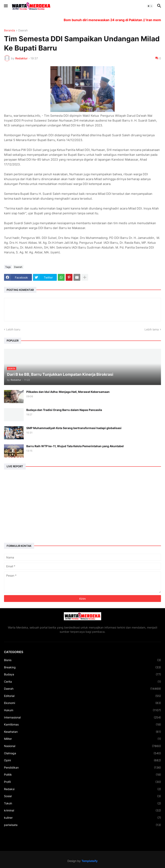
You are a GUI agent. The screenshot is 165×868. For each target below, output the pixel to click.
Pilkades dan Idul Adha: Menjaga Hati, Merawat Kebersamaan (68, 392)
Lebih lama (152, 329)
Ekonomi (82, 703)
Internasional (82, 717)
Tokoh (82, 803)
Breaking (82, 667)
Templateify (90, 861)
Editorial (82, 696)
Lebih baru (13, 329)
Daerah (23, 30)
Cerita (82, 682)
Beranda (10, 30)
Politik (82, 775)
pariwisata (82, 825)
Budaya (82, 674)
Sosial (82, 796)
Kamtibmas (82, 725)
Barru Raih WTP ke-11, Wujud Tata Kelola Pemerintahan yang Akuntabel (75, 446)
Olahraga (82, 753)
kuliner (82, 818)
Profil (82, 782)
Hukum (82, 710)
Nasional (82, 746)
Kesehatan (82, 732)
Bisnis (82, 660)
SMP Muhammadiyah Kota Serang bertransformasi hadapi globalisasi (74, 428)
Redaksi (82, 789)
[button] (6, 6)
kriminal (82, 810)
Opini (82, 760)
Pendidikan (82, 768)
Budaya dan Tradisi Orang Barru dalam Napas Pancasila (64, 410)
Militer (82, 739)
